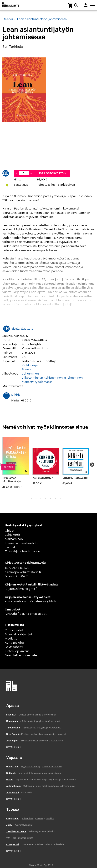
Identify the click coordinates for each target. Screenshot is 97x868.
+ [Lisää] (31, 173)
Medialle (11, 639)
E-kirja (16, 395)
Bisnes (26, 369)
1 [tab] (31, 499)
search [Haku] (76, 6)
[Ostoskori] (70, 5)
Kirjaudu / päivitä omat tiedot (26, 614)
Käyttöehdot (14, 647)
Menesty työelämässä (37, 382)
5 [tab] (51, 499)
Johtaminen (30, 374)
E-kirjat (10, 547)
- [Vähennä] (16, 173)
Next (92, 465)
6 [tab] (55, 499)
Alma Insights (15, 643)
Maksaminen (14, 539)
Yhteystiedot (14, 630)
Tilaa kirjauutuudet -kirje (22, 552)
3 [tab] (41, 499)
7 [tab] (60, 499)
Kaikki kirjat (30, 365)
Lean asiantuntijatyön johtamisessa (42, 19)
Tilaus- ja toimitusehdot (22, 543)
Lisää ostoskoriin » (52, 173)
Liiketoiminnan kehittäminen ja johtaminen (52, 378)
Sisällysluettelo (22, 329)
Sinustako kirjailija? (18, 634)
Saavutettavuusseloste (21, 655)
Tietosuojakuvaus (17, 651)
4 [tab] (46, 499)
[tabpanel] (16, 463)
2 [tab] (36, 499)
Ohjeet (10, 531)
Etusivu (8, 19)
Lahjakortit (13, 535)
